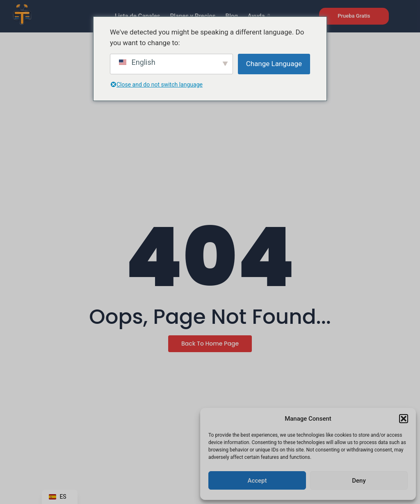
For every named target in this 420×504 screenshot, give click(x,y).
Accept (257, 481)
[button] (404, 419)
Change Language (274, 64)
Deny (359, 481)
